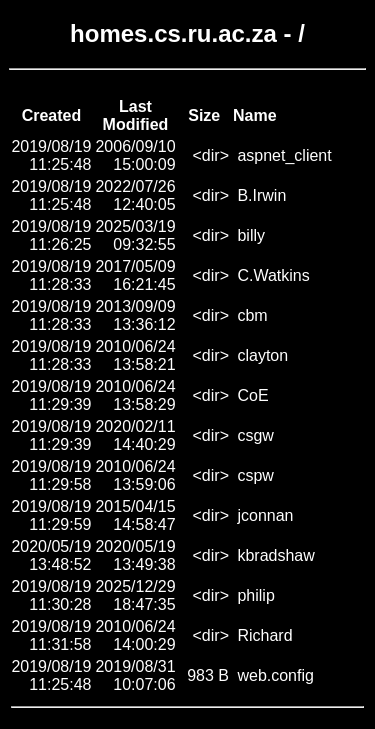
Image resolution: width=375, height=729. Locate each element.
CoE (252, 395)
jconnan (265, 515)
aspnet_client (284, 155)
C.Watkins (273, 275)
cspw (255, 475)
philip (255, 595)
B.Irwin (261, 195)
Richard (264, 635)
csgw (255, 435)
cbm (252, 315)
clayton (262, 355)
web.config (275, 675)
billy (251, 235)
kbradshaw (275, 555)
